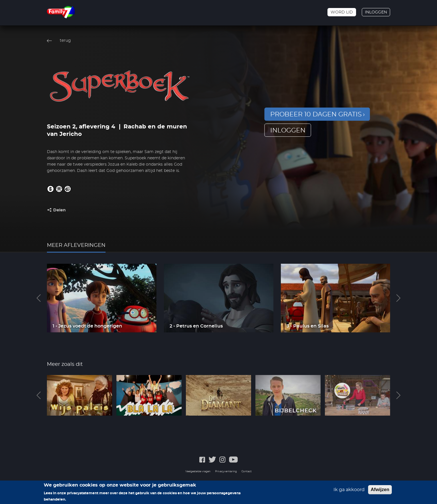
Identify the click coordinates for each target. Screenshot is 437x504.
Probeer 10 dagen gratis (316, 114)
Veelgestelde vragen (198, 472)
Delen (59, 210)
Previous (39, 298)
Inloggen (376, 12)
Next (398, 298)
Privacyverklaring (226, 472)
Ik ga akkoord (349, 492)
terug (65, 41)
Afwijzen (380, 492)
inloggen (288, 130)
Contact (247, 472)
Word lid (342, 12)
